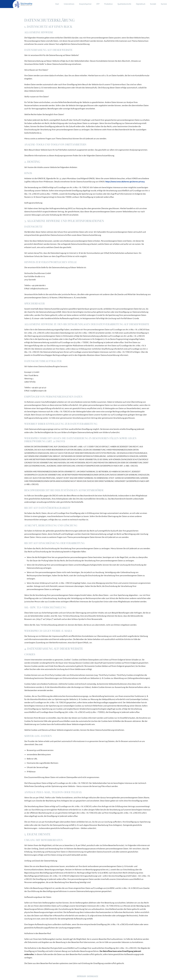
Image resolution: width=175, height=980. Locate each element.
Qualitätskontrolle (124, 4)
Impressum (81, 976)
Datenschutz (93, 976)
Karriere (164, 4)
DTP (98, 4)
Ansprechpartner (85, 4)
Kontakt (153, 4)
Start (57, 4)
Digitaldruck (141, 4)
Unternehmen (69, 4)
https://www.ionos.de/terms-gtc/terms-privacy (125, 182)
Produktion (108, 4)
